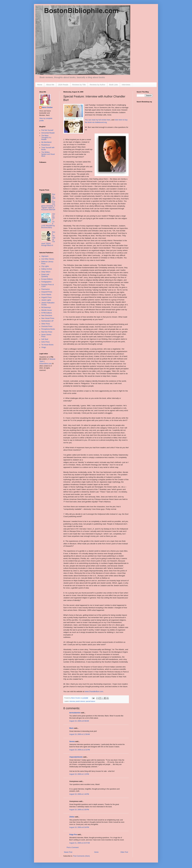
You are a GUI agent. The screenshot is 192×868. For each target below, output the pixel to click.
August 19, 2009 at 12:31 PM (80, 750)
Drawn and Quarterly (45, 275)
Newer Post (68, 852)
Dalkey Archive (47, 269)
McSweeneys (46, 307)
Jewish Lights (46, 300)
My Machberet (46, 142)
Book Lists (114, 85)
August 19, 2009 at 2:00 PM (79, 810)
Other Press (46, 324)
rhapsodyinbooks (76, 757)
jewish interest (80, 701)
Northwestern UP (47, 321)
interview (72, 701)
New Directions (47, 316)
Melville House (47, 310)
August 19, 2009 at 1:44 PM (79, 794)
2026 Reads (63, 85)
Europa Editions (47, 279)
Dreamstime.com (45, 364)
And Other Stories (48, 259)
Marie (71, 728)
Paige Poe (73, 835)
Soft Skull (45, 339)
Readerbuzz (46, 145)
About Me (50, 85)
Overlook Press (47, 326)
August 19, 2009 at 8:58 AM (79, 721)
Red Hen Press (47, 332)
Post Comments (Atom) (81, 856)
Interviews (126, 85)
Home (40, 85)
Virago (44, 347)
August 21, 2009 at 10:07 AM (80, 843)
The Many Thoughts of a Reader (46, 137)
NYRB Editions (47, 313)
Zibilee (72, 817)
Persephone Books (48, 329)
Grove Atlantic (46, 295)
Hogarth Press (46, 297)
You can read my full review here (98, 120)
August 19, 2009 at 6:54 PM (79, 827)
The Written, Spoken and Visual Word (48, 154)
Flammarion (46, 289)
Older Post (124, 852)
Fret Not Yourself (47, 130)
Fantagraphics (46, 282)
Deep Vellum (46, 272)
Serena (72, 742)
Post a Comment (73, 847)
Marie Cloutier (47, 107)
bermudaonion (75, 713)
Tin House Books (47, 345)
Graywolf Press (47, 292)
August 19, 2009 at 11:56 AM (80, 734)
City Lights (45, 266)
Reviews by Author (97, 85)
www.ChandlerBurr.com (94, 691)
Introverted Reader (48, 133)
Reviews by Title (79, 85)
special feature (90, 701)
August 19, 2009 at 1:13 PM (79, 774)
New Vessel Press (48, 318)
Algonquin (45, 256)
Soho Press (45, 342)
